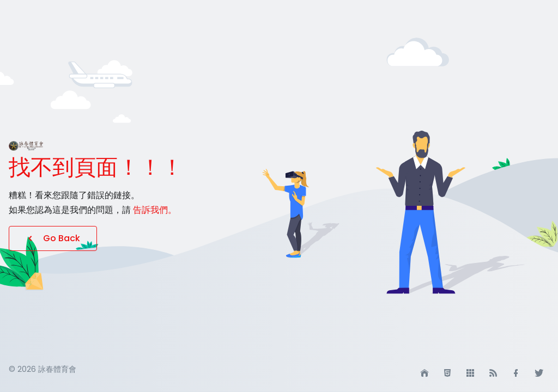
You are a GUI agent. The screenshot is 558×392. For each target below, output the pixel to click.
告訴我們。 (155, 210)
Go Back (53, 238)
